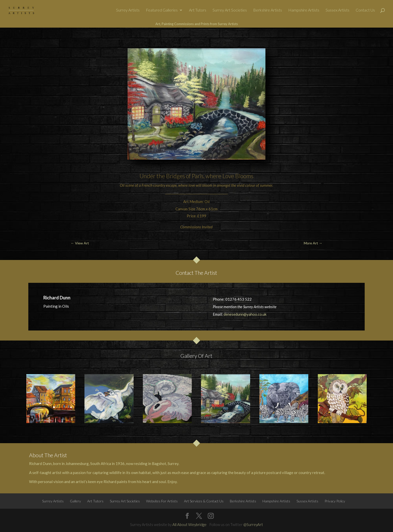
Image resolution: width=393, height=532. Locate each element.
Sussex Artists (337, 10)
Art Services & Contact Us (204, 501)
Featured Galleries (162, 10)
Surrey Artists (128, 10)
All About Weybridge (189, 524)
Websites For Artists (162, 501)
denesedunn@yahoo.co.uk (245, 314)
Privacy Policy (335, 501)
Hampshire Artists (304, 10)
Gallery (75, 501)
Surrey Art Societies (230, 10)
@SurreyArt (253, 524)
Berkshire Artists (268, 10)
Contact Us (365, 10)
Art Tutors (198, 10)
